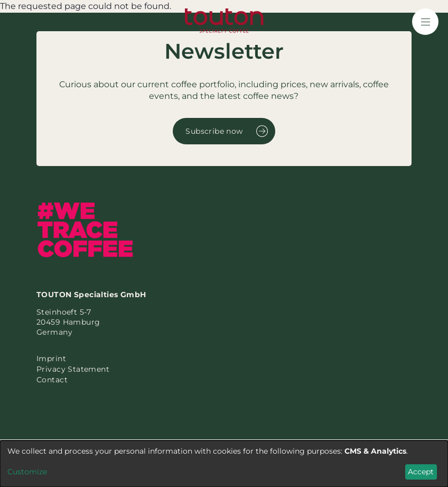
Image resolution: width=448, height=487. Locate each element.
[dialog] (224, 464)
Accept (421, 472)
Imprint (51, 359)
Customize (27, 472)
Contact (52, 380)
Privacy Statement (73, 369)
